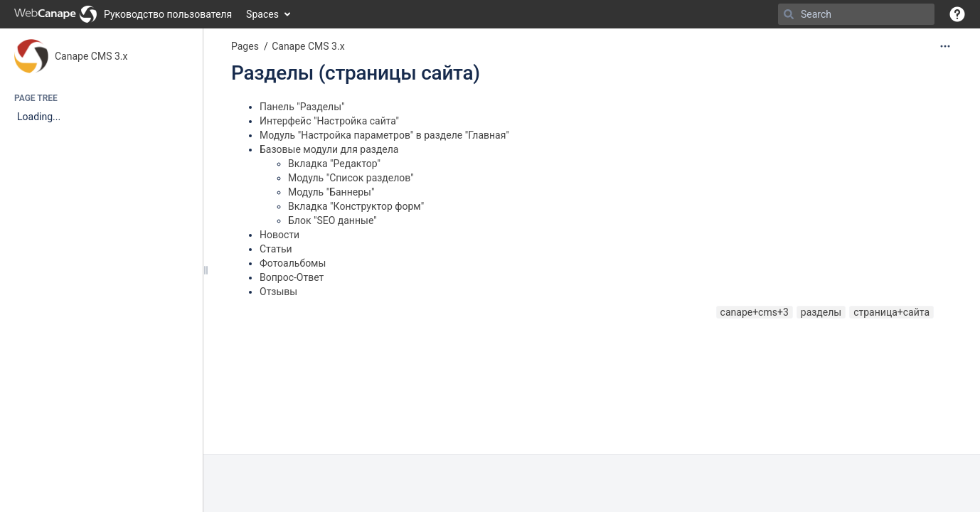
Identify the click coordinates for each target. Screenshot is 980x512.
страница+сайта (891, 312)
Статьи (276, 249)
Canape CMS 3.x (91, 56)
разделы (821, 312)
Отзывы (278, 292)
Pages (245, 46)
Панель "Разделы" (302, 107)
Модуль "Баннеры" (331, 192)
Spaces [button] (262, 14)
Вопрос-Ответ (292, 277)
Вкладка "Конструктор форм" (356, 206)
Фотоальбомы (293, 263)
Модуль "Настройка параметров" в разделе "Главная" (384, 135)
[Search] (789, 14)
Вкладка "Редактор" (334, 164)
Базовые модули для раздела (329, 149)
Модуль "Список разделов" (351, 178)
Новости (279, 235)
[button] (957, 14)
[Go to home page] (123, 14)
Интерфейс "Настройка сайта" (329, 121)
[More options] (945, 46)
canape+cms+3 (755, 312)
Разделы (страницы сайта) (356, 73)
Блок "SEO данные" (332, 220)
